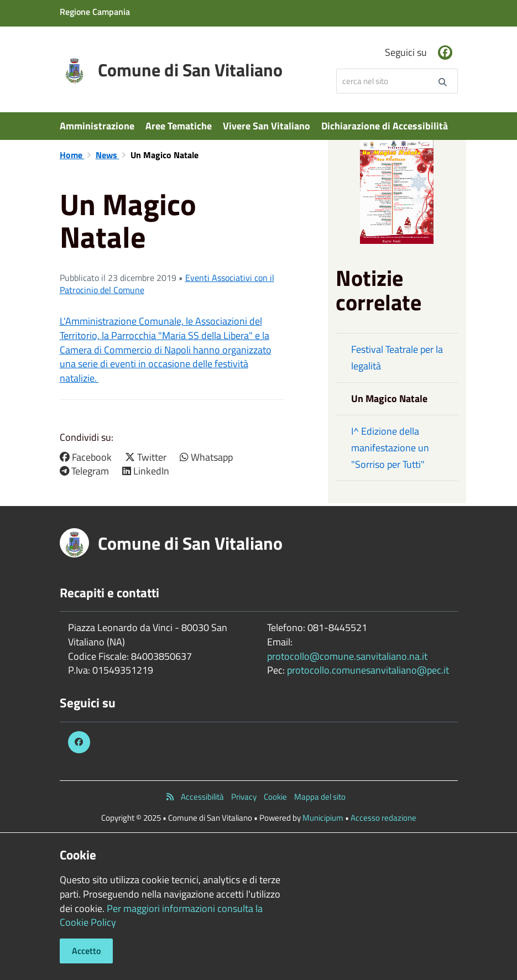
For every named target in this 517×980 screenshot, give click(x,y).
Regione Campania (95, 12)
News (108, 155)
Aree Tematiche (179, 126)
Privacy (244, 797)
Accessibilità (202, 797)
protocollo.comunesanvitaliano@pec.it (368, 670)
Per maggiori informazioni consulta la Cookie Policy (161, 916)
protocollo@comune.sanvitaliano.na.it (347, 656)
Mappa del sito (320, 797)
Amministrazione (97, 126)
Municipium (323, 818)
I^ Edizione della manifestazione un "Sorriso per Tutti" (390, 448)
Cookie (275, 797)
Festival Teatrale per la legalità (397, 358)
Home (72, 155)
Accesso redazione (383, 818)
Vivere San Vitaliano (267, 126)
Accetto (86, 951)
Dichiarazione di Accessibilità (385, 126)
